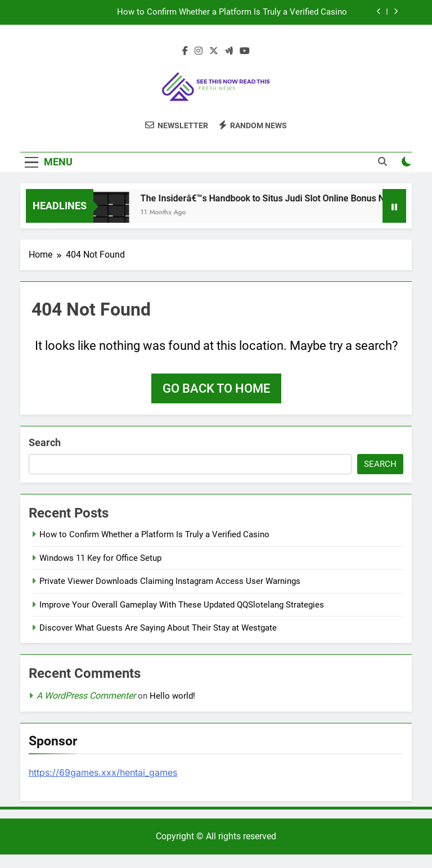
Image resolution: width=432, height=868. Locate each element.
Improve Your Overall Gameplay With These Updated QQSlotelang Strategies (182, 605)
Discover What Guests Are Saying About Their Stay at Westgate (158, 628)
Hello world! (172, 696)
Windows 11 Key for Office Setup (100, 558)
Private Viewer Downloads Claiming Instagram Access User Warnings (170, 581)
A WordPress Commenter (86, 696)
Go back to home (216, 388)
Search (45, 442)
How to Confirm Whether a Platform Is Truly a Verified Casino (232, 12)
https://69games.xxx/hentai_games (103, 772)
